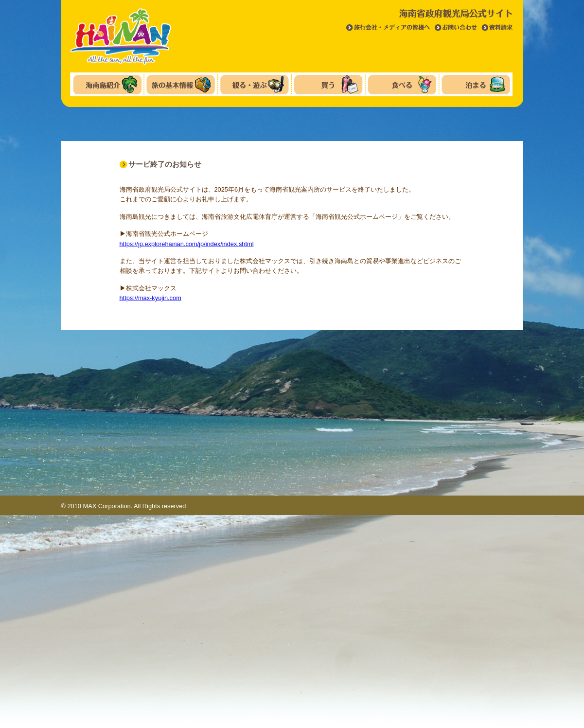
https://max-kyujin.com (150, 298)
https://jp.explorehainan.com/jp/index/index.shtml (187, 244)
